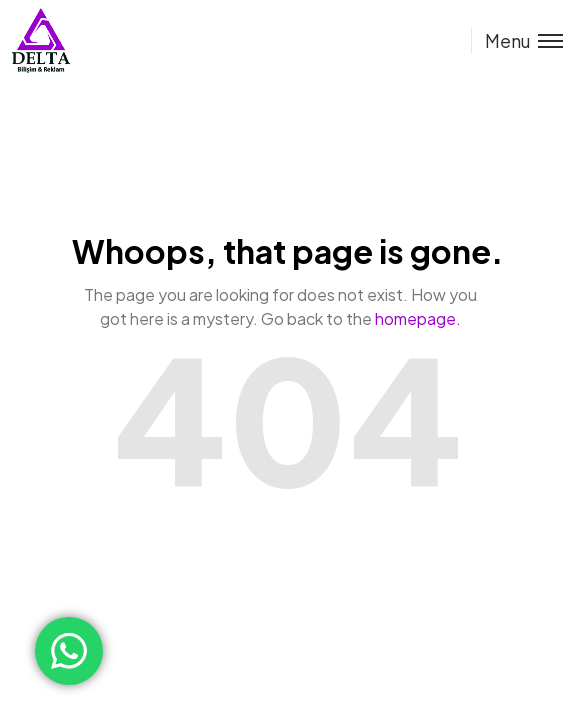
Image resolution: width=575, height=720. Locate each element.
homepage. (418, 318)
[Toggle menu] (517, 40)
